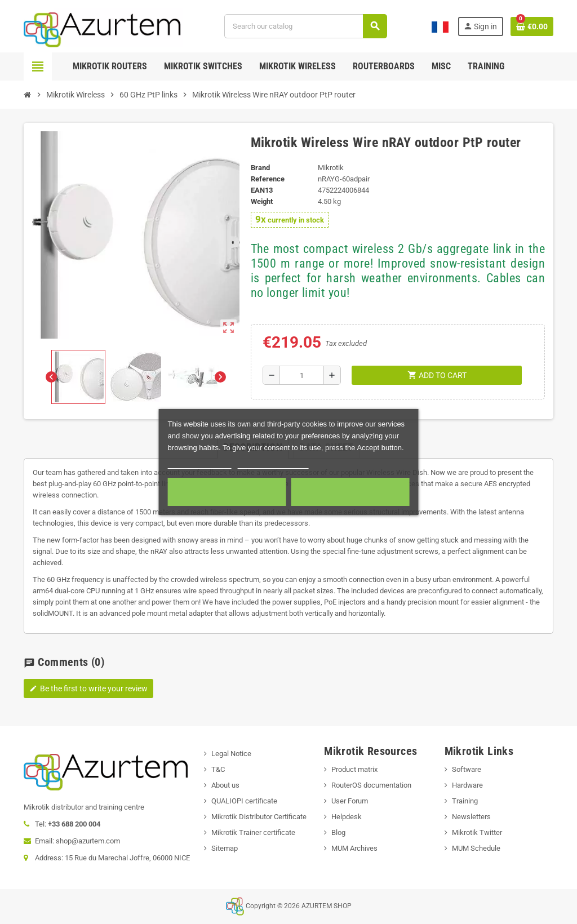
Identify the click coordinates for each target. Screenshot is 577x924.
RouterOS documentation (371, 785)
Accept (350, 492)
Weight (262, 201)
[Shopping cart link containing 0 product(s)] (532, 26)
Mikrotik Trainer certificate (253, 832)
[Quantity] (302, 375)
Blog (338, 832)
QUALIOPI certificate (244, 801)
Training (465, 801)
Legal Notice (231, 754)
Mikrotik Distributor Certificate (259, 817)
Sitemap (225, 848)
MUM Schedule (476, 848)
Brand (260, 168)
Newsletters (471, 817)
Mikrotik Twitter (477, 832)
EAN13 (262, 190)
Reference (268, 179)
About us (225, 785)
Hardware (467, 785)
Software (467, 769)
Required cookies (227, 492)
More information (200, 463)
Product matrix (354, 769)
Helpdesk (347, 817)
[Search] (305, 26)
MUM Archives (354, 848)
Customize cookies (273, 463)
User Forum (350, 801)
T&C (218, 769)
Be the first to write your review (88, 688)
